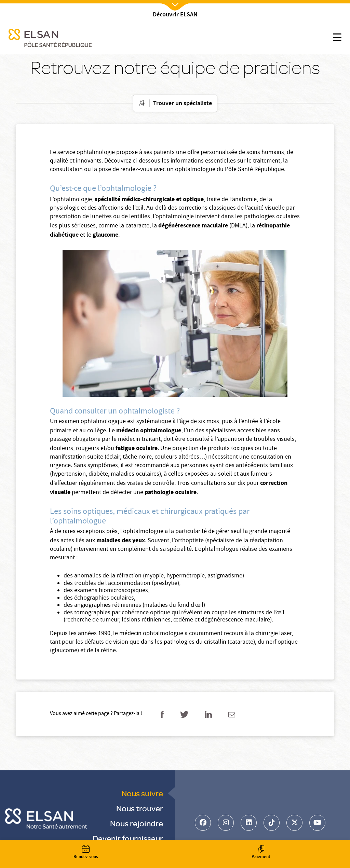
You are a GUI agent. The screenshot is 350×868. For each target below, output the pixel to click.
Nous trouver (140, 808)
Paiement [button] (261, 853)
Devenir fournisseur (128, 838)
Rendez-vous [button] (86, 853)
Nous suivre (142, 793)
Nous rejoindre (137, 823)
